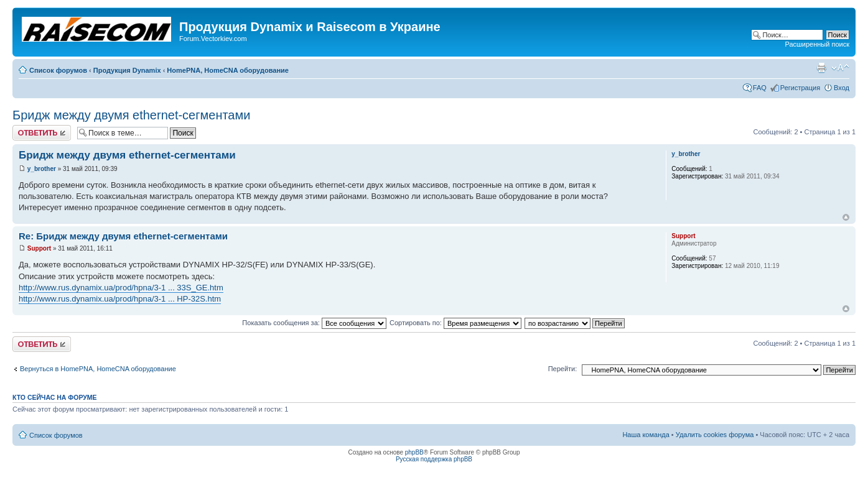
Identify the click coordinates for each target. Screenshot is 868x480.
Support (39, 248)
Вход (842, 88)
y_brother (42, 169)
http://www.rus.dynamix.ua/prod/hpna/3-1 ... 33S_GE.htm (121, 288)
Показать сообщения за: (314, 323)
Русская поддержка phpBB (434, 459)
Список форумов (58, 70)
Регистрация (800, 88)
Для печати (821, 68)
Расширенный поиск (817, 44)
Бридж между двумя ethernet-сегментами (131, 115)
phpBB (414, 452)
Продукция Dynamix (127, 70)
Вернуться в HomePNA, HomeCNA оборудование (98, 369)
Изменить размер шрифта (840, 68)
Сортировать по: (455, 323)
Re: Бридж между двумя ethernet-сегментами (123, 236)
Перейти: (563, 369)
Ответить (42, 133)
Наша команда (646, 435)
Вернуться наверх (846, 217)
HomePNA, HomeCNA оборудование (228, 70)
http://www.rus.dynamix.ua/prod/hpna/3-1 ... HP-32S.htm (120, 299)
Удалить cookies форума (715, 435)
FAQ (760, 88)
